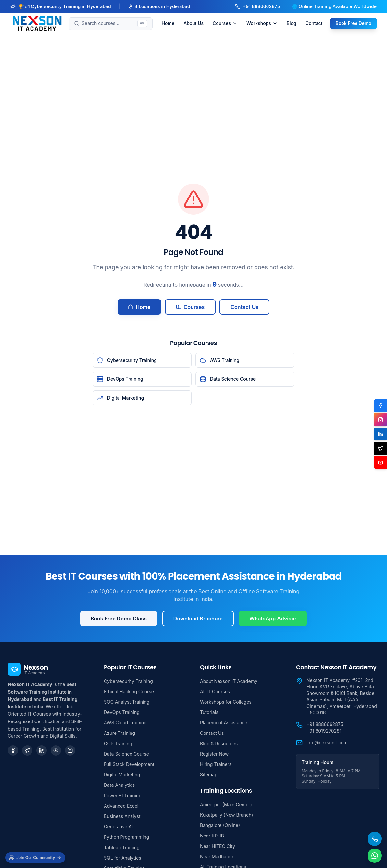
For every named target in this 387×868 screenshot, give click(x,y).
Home (168, 23)
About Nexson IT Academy (229, 681)
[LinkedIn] (42, 750)
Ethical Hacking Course (129, 691)
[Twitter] (27, 750)
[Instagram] (70, 750)
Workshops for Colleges (226, 702)
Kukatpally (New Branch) (226, 815)
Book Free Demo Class (119, 619)
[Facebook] (13, 750)
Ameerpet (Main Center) (226, 804)
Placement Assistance (224, 723)
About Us (193, 23)
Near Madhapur (217, 856)
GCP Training (118, 743)
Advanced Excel (121, 806)
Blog (292, 23)
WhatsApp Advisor (273, 619)
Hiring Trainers (216, 764)
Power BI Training (123, 795)
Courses (225, 23)
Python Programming (126, 837)
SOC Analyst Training (127, 702)
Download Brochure (198, 619)
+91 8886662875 (257, 6)
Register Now (214, 754)
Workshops (262, 23)
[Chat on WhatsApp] (375, 856)
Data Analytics (119, 785)
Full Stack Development (129, 764)
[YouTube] (56, 750)
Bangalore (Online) (220, 825)
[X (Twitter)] (381, 448)
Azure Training (119, 733)
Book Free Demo (353, 23)
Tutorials (209, 712)
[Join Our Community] (35, 858)
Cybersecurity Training (128, 681)
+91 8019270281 (324, 731)
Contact (314, 23)
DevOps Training (122, 712)
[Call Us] (375, 839)
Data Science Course (126, 754)
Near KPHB (212, 836)
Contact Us (244, 307)
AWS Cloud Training (125, 723)
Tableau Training (122, 847)
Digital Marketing (122, 775)
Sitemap (209, 775)
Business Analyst (122, 816)
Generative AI (118, 827)
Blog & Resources (219, 743)
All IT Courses (215, 691)
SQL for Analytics (123, 858)
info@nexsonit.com (327, 742)
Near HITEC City (218, 846)
